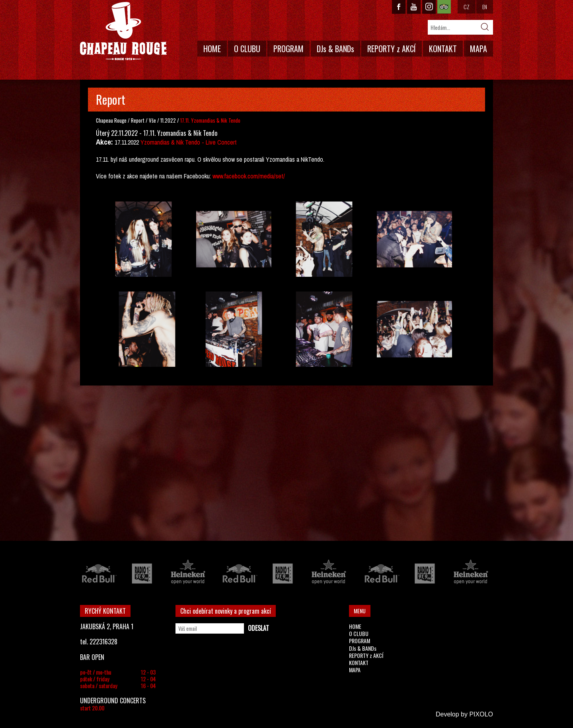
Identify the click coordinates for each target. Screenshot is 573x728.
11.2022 (168, 120)
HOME (212, 49)
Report (138, 120)
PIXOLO (481, 714)
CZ (467, 7)
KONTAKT (443, 49)
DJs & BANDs (335, 49)
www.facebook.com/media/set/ (249, 176)
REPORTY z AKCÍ (392, 49)
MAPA (478, 49)
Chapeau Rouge (111, 120)
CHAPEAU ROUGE (123, 31)
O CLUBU (247, 49)
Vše (153, 120)
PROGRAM (288, 49)
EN (485, 7)
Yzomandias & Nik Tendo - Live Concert (189, 142)
